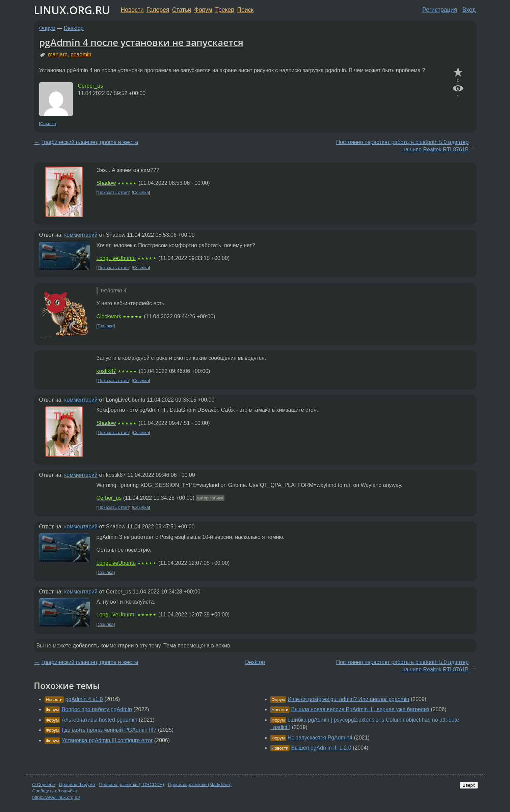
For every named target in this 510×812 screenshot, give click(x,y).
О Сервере (44, 785)
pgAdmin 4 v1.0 (84, 699)
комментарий (81, 235)
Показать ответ (113, 193)
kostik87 (106, 371)
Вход (469, 10)
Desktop (74, 28)
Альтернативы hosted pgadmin (100, 720)
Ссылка (48, 124)
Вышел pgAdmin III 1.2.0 (321, 748)
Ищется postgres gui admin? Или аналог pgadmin (348, 699)
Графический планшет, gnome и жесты (90, 142)
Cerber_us (91, 86)
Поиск (245, 10)
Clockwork (109, 316)
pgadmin (81, 54)
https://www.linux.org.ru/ (56, 797)
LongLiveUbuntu (116, 258)
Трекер (225, 10)
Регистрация (440, 10)
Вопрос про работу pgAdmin (97, 709)
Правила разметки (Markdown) (200, 785)
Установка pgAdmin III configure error (107, 740)
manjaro (58, 54)
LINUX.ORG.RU (72, 10)
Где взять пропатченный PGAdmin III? (109, 730)
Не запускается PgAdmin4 (320, 738)
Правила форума (77, 785)
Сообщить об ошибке (55, 791)
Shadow (106, 183)
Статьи (182, 10)
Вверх (469, 785)
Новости (132, 10)
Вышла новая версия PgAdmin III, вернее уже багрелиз (360, 709)
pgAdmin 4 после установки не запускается (141, 42)
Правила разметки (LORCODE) (131, 785)
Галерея (158, 10)
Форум (203, 10)
